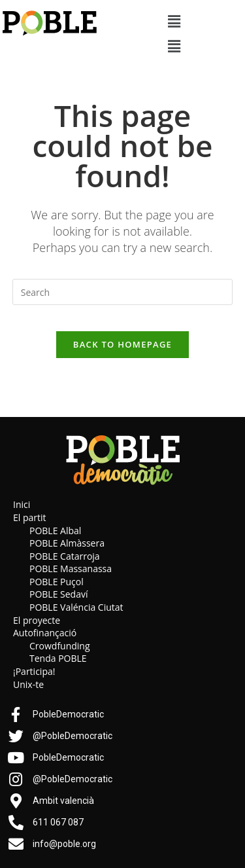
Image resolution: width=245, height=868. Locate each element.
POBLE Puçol (57, 582)
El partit (30, 517)
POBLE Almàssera (67, 543)
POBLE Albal (55, 531)
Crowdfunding (60, 646)
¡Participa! (34, 671)
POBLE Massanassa (71, 569)
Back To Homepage (122, 344)
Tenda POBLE (58, 658)
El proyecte (37, 620)
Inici (22, 504)
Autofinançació (45, 633)
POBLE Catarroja (65, 556)
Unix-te (28, 684)
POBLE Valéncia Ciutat (76, 607)
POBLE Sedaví (59, 594)
